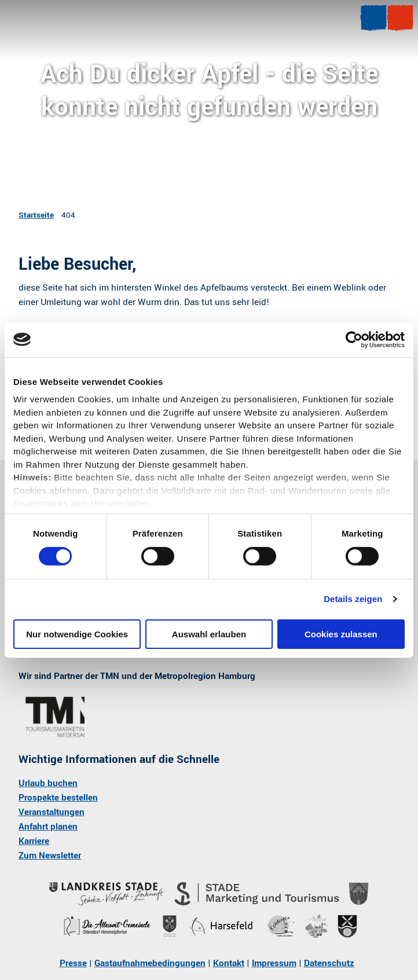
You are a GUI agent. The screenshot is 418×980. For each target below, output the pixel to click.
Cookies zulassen (341, 634)
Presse (73, 963)
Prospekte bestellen (58, 798)
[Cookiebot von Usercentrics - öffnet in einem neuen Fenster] (354, 339)
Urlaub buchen (48, 783)
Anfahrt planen (48, 827)
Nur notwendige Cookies (77, 634)
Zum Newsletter (50, 856)
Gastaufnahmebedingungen (150, 963)
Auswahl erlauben (209, 634)
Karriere (34, 842)
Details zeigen (353, 599)
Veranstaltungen (52, 812)
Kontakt (229, 963)
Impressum (274, 963)
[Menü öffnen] (373, 18)
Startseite (36, 215)
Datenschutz (329, 963)
